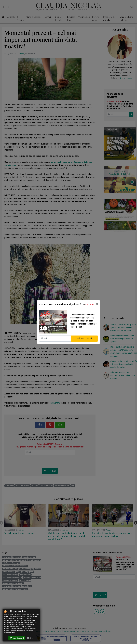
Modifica (30, 638)
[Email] (55, 339)
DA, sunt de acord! (17, 638)
